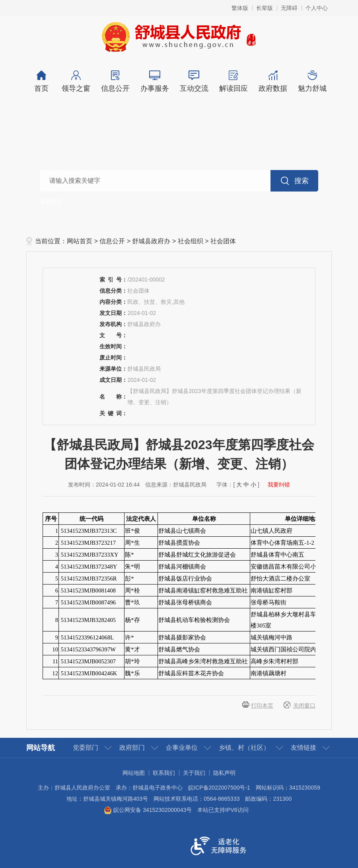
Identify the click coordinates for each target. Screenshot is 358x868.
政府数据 (273, 81)
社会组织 (191, 241)
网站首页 (80, 241)
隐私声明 (224, 773)
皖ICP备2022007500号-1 (219, 788)
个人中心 (317, 8)
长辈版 (265, 8)
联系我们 (164, 773)
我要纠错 (279, 485)
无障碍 (289, 8)
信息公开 (115, 81)
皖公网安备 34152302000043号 (148, 810)
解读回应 (233, 81)
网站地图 (134, 773)
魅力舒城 (312, 81)
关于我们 (194, 773)
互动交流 (194, 81)
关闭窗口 (304, 706)
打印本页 (262, 706)
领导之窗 (76, 81)
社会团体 (223, 241)
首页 (41, 81)
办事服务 (155, 81)
